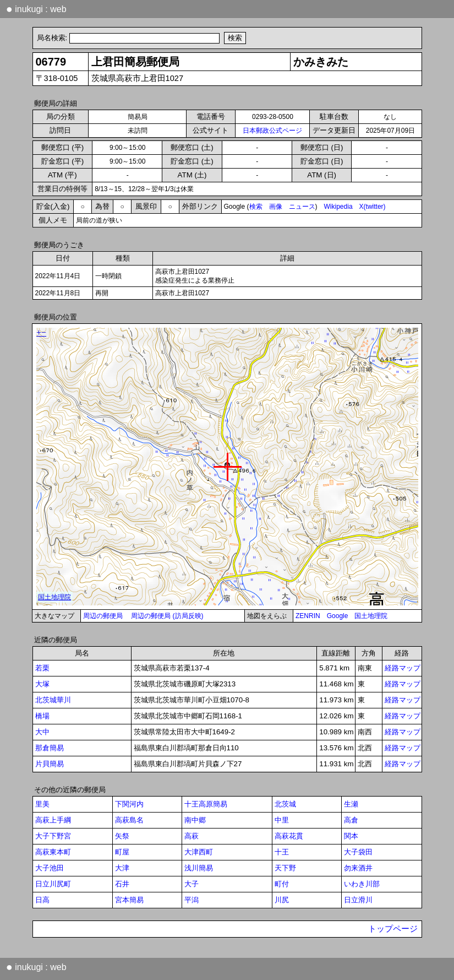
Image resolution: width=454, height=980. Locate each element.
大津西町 (199, 852)
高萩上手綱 (53, 820)
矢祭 (122, 836)
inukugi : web (36, 9)
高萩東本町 (53, 852)
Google (338, 616)
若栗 (42, 668)
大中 (42, 732)
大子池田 (50, 868)
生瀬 (351, 804)
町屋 (122, 852)
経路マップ (403, 668)
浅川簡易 (199, 868)
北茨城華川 (53, 700)
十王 (282, 852)
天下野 (285, 868)
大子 (192, 884)
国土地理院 (371, 616)
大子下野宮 (53, 836)
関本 (351, 836)
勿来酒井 (358, 868)
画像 (276, 207)
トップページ (393, 929)
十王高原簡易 (206, 804)
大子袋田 (358, 852)
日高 (42, 900)
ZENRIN (308, 616)
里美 (42, 804)
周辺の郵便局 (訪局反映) (167, 616)
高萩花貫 (289, 836)
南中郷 (195, 820)
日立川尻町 (53, 884)
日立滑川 (358, 900)
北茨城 (285, 804)
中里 (282, 820)
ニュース (302, 207)
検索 (256, 207)
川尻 (282, 900)
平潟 (192, 900)
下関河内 (129, 804)
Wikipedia (338, 207)
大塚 (42, 684)
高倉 (351, 820)
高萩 (192, 836)
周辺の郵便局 (103, 616)
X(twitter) (373, 207)
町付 (282, 884)
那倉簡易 (50, 748)
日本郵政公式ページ (272, 131)
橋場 (42, 716)
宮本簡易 (129, 900)
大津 (122, 868)
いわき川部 (362, 884)
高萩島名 (129, 820)
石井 (122, 884)
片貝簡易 (50, 764)
